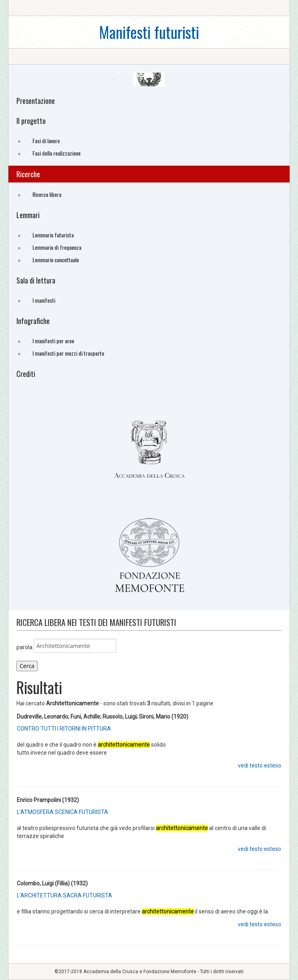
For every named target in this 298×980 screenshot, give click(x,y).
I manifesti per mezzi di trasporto (68, 353)
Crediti (26, 374)
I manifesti (44, 300)
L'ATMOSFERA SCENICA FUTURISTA (62, 812)
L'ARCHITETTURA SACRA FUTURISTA (64, 895)
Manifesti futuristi (149, 32)
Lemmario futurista (53, 235)
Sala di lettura (36, 280)
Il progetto (31, 121)
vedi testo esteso (260, 765)
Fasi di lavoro (46, 141)
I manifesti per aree (53, 341)
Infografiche (33, 321)
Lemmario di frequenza (57, 247)
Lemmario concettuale (56, 260)
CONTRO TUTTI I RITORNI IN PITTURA (64, 729)
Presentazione (36, 101)
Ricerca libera (47, 194)
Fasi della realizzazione (56, 153)
